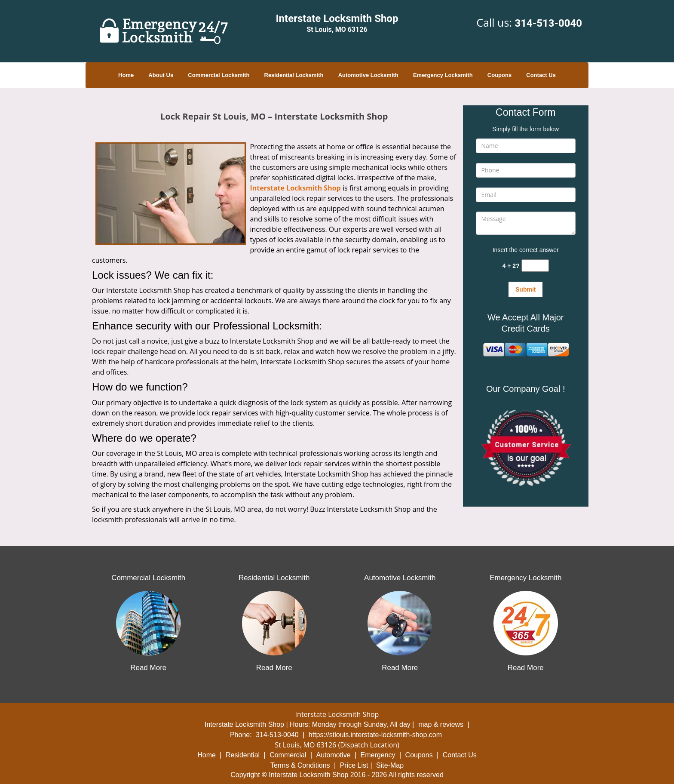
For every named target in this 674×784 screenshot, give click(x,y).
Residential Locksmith (294, 75)
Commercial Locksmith (219, 75)
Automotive (334, 755)
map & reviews (442, 724)
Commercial (288, 755)
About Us (161, 75)
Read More (148, 668)
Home (126, 75)
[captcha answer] (535, 266)
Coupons (499, 75)
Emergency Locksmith (443, 75)
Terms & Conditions (300, 765)
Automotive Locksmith (368, 75)
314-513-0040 (548, 23)
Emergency (378, 755)
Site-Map (390, 765)
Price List (354, 765)
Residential (243, 755)
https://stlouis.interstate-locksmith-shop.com (375, 735)
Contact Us (541, 75)
